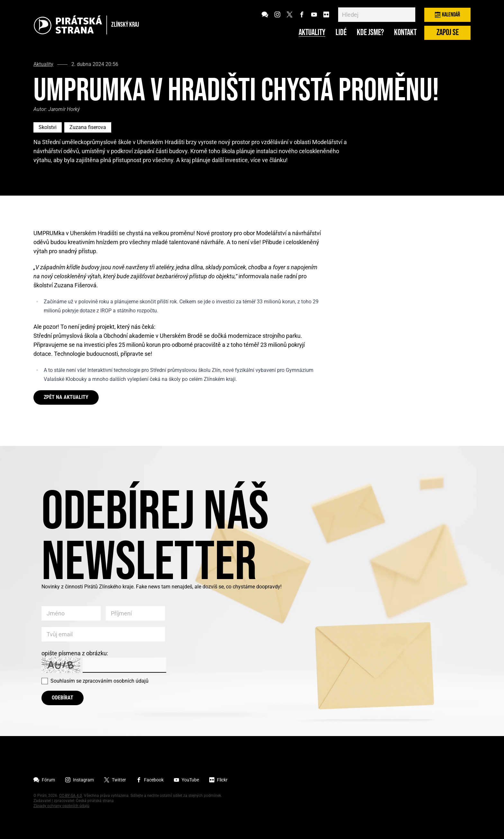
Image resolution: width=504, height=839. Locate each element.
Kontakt (405, 33)
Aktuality (312, 33)
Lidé (341, 33)
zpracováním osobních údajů (116, 681)
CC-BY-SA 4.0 (71, 796)
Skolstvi (48, 127)
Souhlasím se (99, 681)
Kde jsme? (370, 33)
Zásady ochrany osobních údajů (61, 806)
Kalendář (447, 15)
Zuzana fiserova (88, 127)
